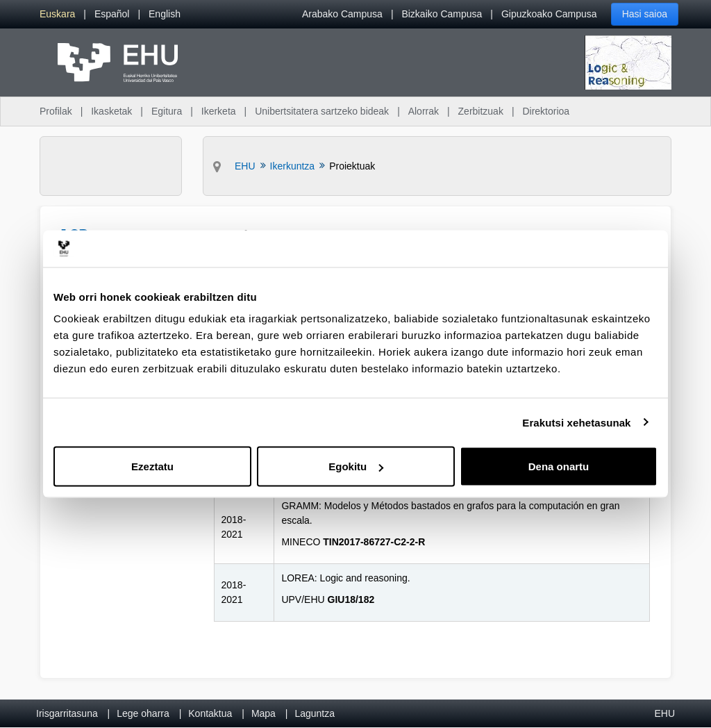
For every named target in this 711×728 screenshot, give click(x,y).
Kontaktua (210, 713)
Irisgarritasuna (67, 713)
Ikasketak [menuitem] (111, 111)
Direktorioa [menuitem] (546, 111)
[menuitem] (57, 14)
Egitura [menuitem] (167, 111)
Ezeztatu (152, 466)
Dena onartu (559, 466)
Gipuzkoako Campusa (549, 14)
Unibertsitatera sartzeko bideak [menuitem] (322, 111)
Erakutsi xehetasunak (576, 422)
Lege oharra (143, 713)
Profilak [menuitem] (56, 111)
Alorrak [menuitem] (424, 111)
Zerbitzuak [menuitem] (481, 111)
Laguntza (315, 713)
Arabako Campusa (342, 14)
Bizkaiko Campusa (442, 14)
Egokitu (356, 466)
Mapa (264, 713)
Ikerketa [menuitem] (219, 111)
